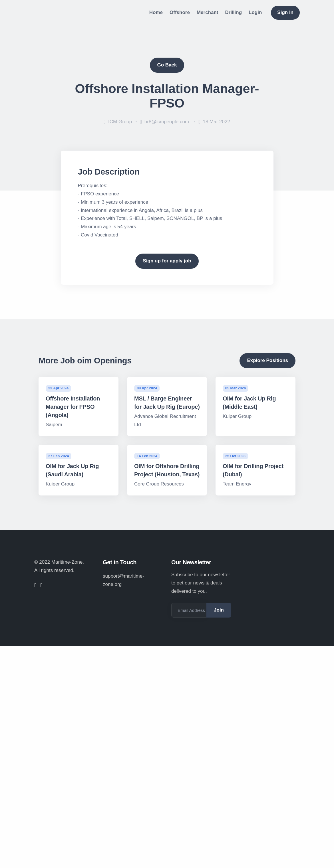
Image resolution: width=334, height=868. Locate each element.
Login (255, 12)
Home (156, 12)
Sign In (285, 12)
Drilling (234, 12)
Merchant (208, 12)
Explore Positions (267, 360)
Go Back (167, 65)
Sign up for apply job (167, 261)
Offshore (180, 12)
